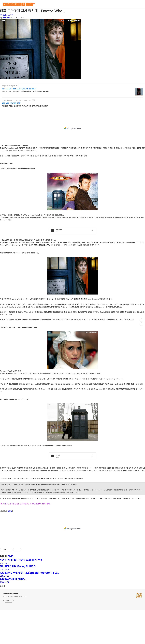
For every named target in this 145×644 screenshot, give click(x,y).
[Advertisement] (72, 128)
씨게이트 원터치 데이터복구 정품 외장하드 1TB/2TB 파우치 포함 (25, 106)
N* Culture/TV (6, 15)
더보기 (11, 557)
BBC (10, 511)
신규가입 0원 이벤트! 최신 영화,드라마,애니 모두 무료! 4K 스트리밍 (26, 92)
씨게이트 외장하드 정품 (11, 103)
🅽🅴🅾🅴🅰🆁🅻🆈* (19, 5)
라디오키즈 (6, 18)
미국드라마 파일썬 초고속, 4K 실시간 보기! (19, 89)
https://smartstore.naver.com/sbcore (17, 100)
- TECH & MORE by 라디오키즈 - (15, 597)
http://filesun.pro (9, 86)
